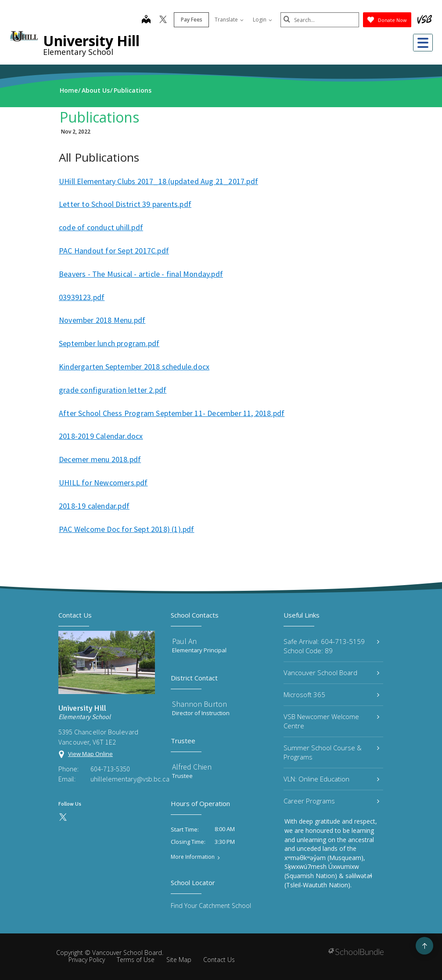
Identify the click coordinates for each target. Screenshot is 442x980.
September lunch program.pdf (109, 343)
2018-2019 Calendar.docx (101, 436)
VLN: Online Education (331, 779)
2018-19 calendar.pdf (94, 506)
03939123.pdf (82, 297)
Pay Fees (191, 20)
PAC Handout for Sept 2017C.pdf (114, 251)
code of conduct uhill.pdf (101, 227)
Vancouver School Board (331, 673)
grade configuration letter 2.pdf (113, 390)
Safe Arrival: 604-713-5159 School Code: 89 (331, 646)
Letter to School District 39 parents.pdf (125, 204)
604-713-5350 (110, 769)
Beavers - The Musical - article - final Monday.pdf (141, 274)
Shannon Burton (199, 704)
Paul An (184, 641)
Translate (229, 20)
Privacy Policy (87, 960)
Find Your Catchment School (211, 906)
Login (262, 20)
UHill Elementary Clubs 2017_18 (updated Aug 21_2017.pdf (158, 181)
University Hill (91, 41)
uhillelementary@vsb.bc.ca (123, 779)
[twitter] (163, 20)
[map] (146, 20)
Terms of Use (136, 960)
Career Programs (331, 801)
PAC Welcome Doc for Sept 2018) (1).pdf (127, 529)
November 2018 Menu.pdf (102, 320)
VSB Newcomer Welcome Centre (331, 721)
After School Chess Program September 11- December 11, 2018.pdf (172, 413)
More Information (193, 857)
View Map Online (90, 754)
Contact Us (219, 960)
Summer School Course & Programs (331, 752)
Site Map (179, 960)
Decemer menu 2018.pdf (100, 459)
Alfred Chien (192, 767)
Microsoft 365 (331, 694)
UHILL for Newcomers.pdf (103, 483)
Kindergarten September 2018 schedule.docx (134, 367)
